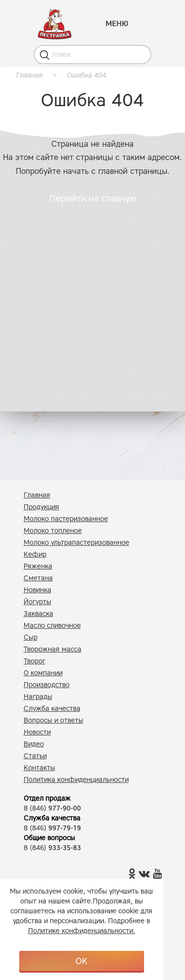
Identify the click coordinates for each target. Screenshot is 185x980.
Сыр (31, 637)
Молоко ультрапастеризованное (76, 543)
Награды (38, 697)
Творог (35, 661)
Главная (37, 495)
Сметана (38, 578)
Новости (37, 732)
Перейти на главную (93, 199)
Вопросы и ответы (54, 720)
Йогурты (37, 602)
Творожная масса (53, 649)
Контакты (39, 768)
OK (81, 961)
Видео (34, 744)
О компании (43, 673)
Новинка (37, 590)
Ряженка (38, 566)
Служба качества (52, 709)
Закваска (38, 614)
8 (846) (52, 808)
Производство (47, 685)
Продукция (41, 507)
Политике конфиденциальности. (82, 931)
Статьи (35, 756)
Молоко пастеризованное (66, 519)
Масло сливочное (52, 626)
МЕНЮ (117, 24)
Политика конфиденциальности (76, 780)
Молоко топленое (53, 531)
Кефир (35, 554)
